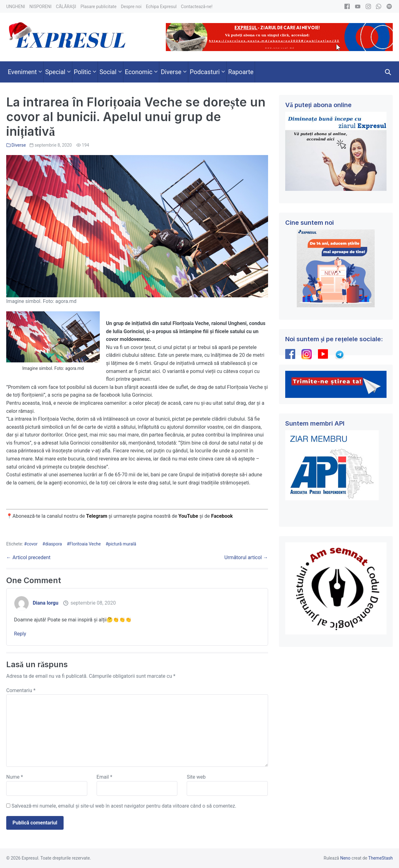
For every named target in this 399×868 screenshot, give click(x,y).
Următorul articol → (246, 557)
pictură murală (122, 544)
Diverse (19, 145)
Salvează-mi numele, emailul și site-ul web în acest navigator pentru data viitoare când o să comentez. (124, 806)
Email (104, 777)
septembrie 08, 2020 (93, 603)
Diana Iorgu (46, 603)
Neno (345, 858)
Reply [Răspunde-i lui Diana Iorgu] (20, 634)
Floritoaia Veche (85, 544)
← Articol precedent (28, 557)
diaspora (54, 544)
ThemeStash (380, 858)
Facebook (223, 516)
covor (32, 544)
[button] (388, 72)
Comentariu (21, 690)
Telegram (97, 516)
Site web (196, 777)
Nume (15, 777)
